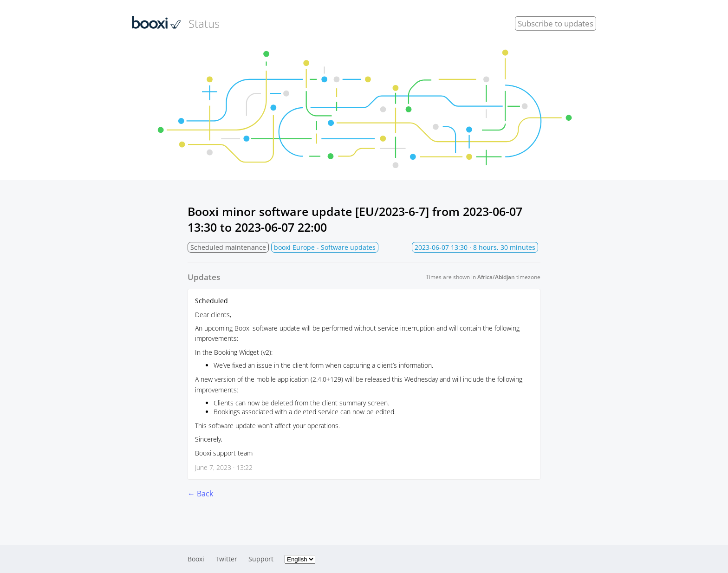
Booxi (196, 559)
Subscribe (556, 23)
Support (261, 559)
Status (176, 23)
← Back (200, 494)
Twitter (226, 559)
